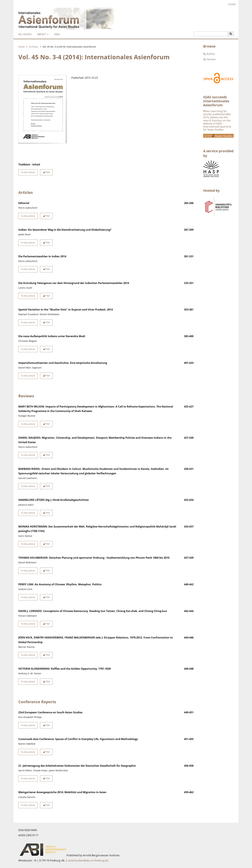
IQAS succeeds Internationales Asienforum (216, 101)
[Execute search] (231, 34)
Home (21, 47)
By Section (209, 59)
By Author (209, 54)
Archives (34, 47)
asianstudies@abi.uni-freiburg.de (88, 860)
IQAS (56, 34)
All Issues (24, 34)
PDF (46, 172)
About (41, 34)
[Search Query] (211, 34)
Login (231, 4)
